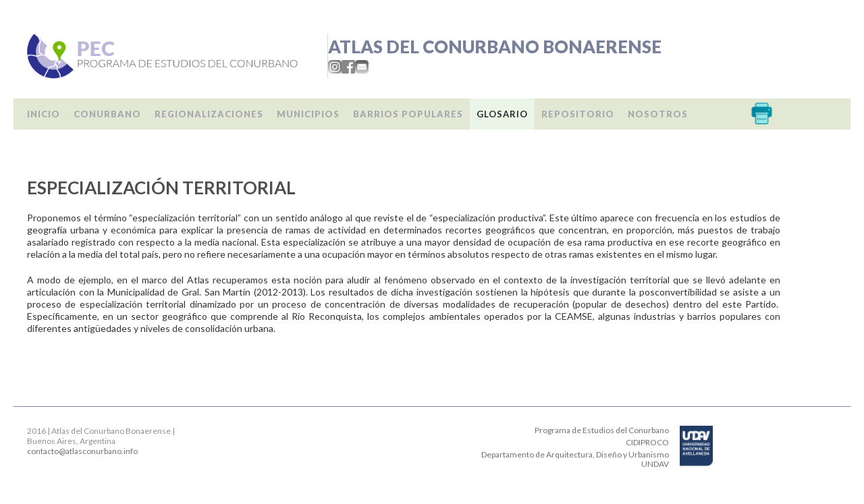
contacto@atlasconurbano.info (82, 451)
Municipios (308, 114)
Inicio (44, 114)
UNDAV (655, 464)
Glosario (502, 114)
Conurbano (107, 114)
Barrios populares (408, 114)
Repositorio (578, 114)
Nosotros (658, 114)
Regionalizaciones (209, 114)
